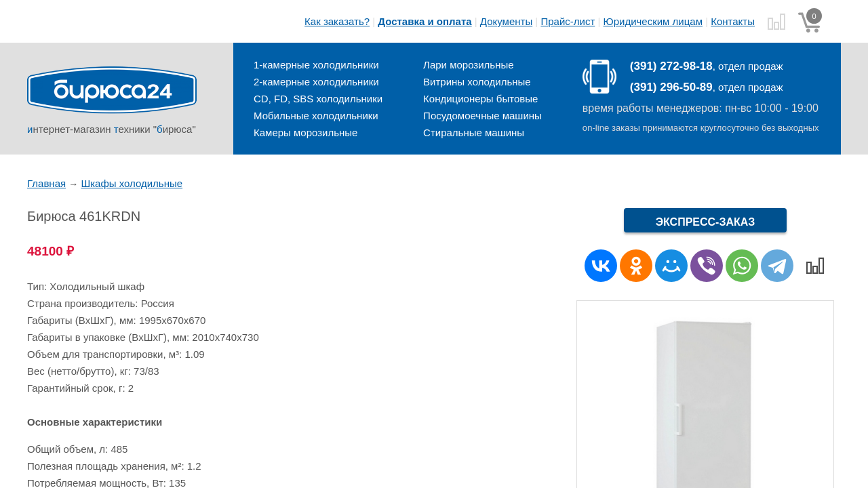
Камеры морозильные (305, 133)
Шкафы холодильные (132, 183)
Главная (46, 183)
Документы (506, 21)
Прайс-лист (568, 21)
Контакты (733, 21)
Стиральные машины (474, 133)
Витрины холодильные (477, 82)
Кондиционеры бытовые (480, 99)
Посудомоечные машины (482, 116)
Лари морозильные (468, 65)
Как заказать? (337, 21)
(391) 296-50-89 (671, 87)
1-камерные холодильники (316, 65)
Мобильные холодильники (316, 116)
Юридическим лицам (653, 21)
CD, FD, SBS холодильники (318, 99)
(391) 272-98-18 (671, 66)
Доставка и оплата (425, 21)
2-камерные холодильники (316, 82)
